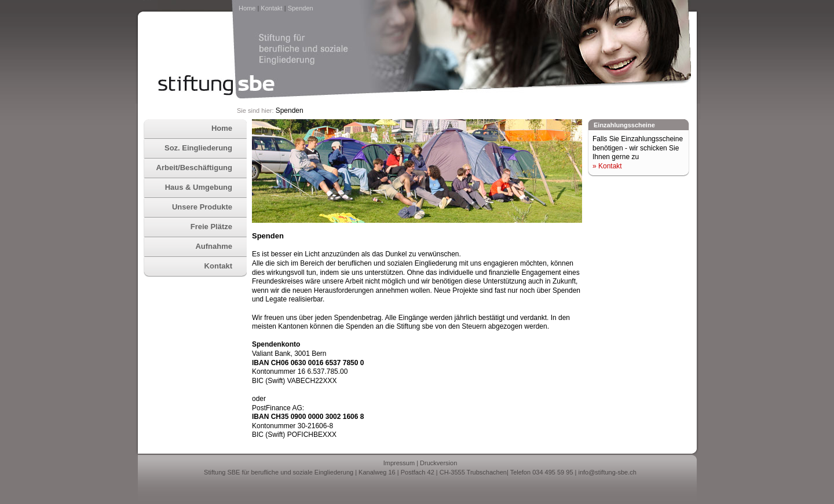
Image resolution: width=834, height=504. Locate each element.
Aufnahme (214, 246)
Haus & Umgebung (199, 187)
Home (247, 8)
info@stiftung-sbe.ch (607, 472)
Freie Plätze (211, 227)
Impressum (399, 463)
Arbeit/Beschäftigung (194, 168)
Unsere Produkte (202, 207)
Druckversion (438, 463)
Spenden (301, 8)
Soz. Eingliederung (198, 148)
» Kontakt (607, 166)
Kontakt (271, 8)
